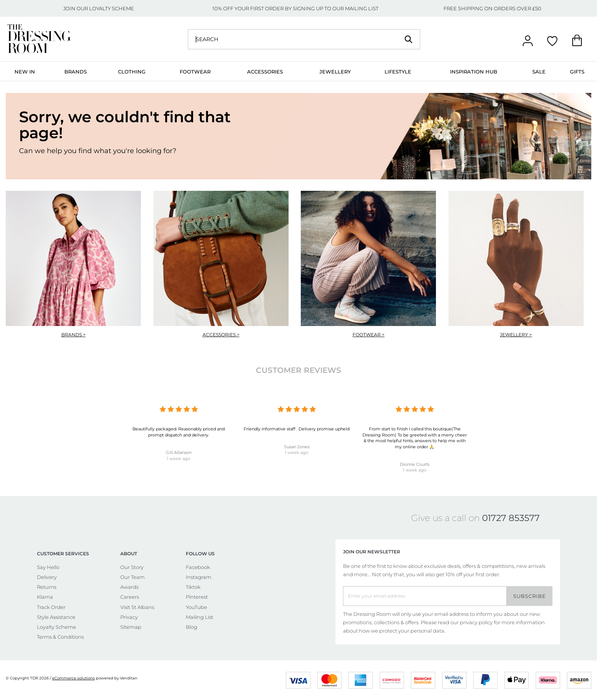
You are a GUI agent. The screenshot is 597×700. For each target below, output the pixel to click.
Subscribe (530, 596)
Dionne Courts (415, 464)
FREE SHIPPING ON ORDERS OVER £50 (492, 8)
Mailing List (200, 617)
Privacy (129, 617)
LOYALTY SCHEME (112, 8)
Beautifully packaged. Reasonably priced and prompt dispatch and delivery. (179, 432)
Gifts (577, 72)
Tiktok (193, 587)
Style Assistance (56, 617)
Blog (192, 627)
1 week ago (179, 459)
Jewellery (335, 72)
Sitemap (131, 627)
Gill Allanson (179, 452)
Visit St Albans (137, 607)
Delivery (47, 577)
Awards (129, 587)
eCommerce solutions (73, 678)
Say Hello (48, 567)
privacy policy (476, 622)
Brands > (73, 335)
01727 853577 (511, 518)
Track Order (51, 607)
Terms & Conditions (60, 637)
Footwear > (369, 335)
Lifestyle (398, 72)
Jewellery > (516, 335)
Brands (76, 72)
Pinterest (197, 597)
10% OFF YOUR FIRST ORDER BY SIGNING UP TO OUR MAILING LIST (295, 8)
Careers (130, 597)
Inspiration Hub (474, 72)
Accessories (265, 72)
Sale (539, 72)
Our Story (132, 567)
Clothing (132, 72)
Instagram (199, 577)
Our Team (132, 577)
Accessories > (221, 335)
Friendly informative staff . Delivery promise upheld (297, 429)
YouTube (196, 607)
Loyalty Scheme (57, 627)
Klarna (45, 597)
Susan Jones (297, 447)
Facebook (198, 567)
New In (25, 72)
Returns (47, 587)
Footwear (195, 72)
